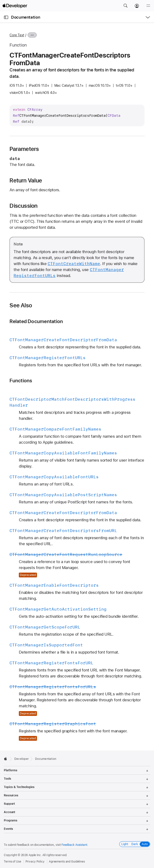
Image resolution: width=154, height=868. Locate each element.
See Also (21, 305)
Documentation (26, 17)
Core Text (17, 35)
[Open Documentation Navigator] (6, 17)
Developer (22, 759)
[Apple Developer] (15, 6)
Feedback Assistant (74, 845)
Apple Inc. (35, 855)
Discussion (23, 206)
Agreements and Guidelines (67, 862)
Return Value (26, 181)
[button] (125, 6)
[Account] (137, 6)
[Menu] (148, 6)
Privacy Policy (35, 862)
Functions (21, 381)
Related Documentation (36, 321)
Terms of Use (13, 862)
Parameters (24, 149)
